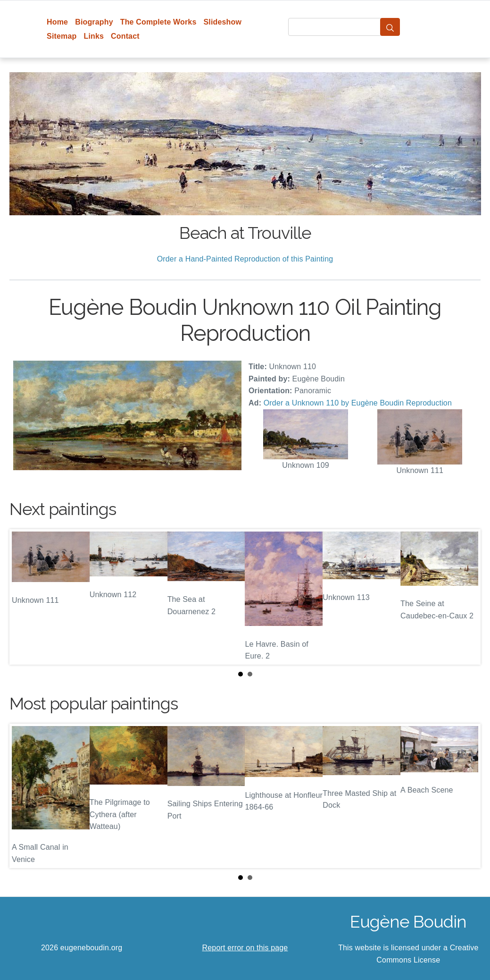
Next (466, 597)
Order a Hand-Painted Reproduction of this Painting (245, 259)
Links (94, 36)
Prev (24, 597)
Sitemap (62, 36)
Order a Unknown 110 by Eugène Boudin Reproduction (358, 403)
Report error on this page (245, 948)
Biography (94, 22)
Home (57, 22)
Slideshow (222, 22)
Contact (125, 36)
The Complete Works (158, 22)
